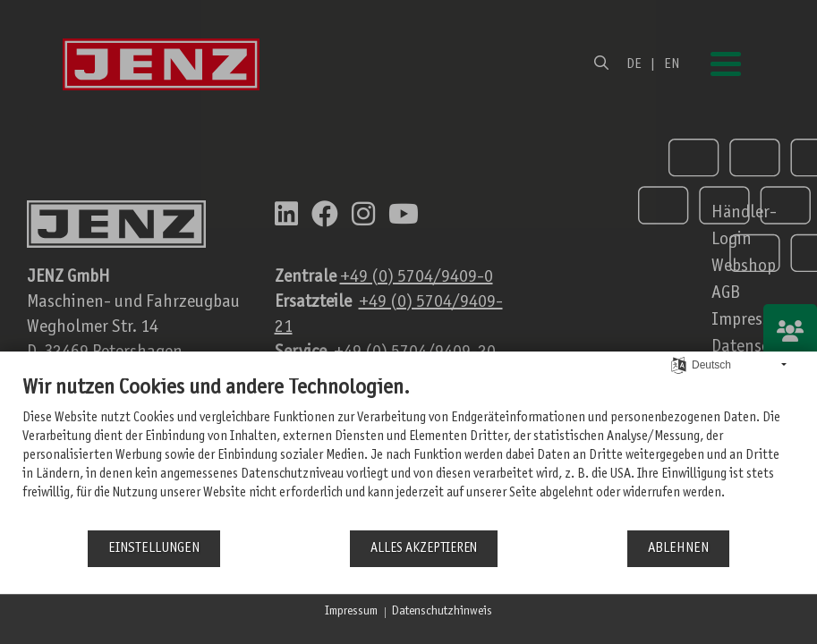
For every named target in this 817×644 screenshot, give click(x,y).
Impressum (351, 612)
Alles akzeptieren (424, 549)
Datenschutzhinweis (442, 612)
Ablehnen (678, 549)
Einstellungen (154, 549)
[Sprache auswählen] (679, 365)
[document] (408, 452)
